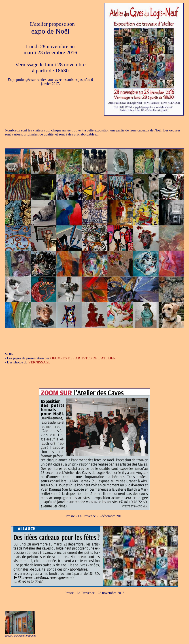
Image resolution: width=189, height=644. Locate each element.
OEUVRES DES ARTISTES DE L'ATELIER (83, 358)
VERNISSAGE (39, 362)
